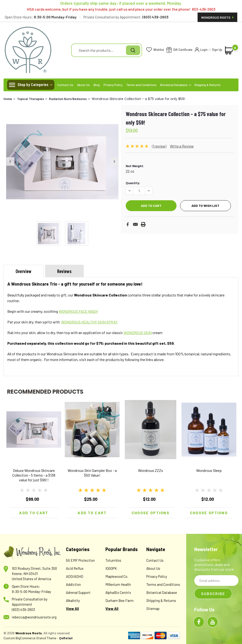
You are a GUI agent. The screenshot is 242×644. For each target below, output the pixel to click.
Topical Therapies (30, 99)
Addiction (73, 584)
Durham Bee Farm (119, 600)
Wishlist (155, 50)
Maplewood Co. (117, 576)
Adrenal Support (78, 592)
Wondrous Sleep (209, 470)
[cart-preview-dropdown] (229, 50)
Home (8, 99)
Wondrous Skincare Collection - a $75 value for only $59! (138, 99)
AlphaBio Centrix (118, 592)
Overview (24, 271)
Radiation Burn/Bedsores (68, 99)
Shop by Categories (33, 84)
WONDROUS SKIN (138, 333)
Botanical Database (176, 85)
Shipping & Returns (207, 85)
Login (201, 50)
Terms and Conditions (141, 85)
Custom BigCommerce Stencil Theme (30, 638)
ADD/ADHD (75, 576)
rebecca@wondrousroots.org (34, 617)
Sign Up (217, 50)
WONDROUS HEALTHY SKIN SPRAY (89, 322)
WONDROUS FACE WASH (78, 311)
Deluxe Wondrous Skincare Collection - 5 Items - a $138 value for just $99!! (34, 475)
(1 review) (159, 146)
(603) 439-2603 (23, 609)
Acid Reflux (75, 568)
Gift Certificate (179, 50)
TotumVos (113, 560)
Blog (97, 85)
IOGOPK (111, 568)
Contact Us (65, 85)
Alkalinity (73, 600)
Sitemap (153, 609)
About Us (83, 85)
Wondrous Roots (217, 17)
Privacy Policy (113, 85)
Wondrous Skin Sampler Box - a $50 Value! (92, 473)
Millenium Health (118, 584)
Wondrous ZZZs (151, 470)
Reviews (64, 271)
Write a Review (182, 146)
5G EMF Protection (80, 560)
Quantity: (133, 183)
